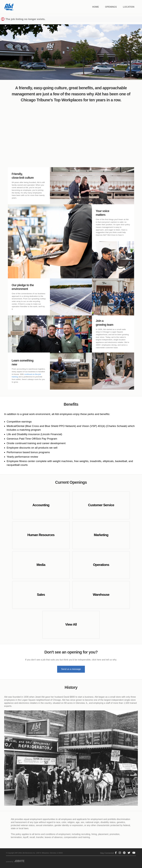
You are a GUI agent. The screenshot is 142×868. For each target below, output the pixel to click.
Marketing (101, 535)
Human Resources (41, 535)
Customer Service (101, 505)
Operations (101, 565)
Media (41, 565)
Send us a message (71, 669)
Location (129, 7)
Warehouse (101, 595)
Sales (41, 595)
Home (96, 7)
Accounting (41, 505)
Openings (111, 7)
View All (71, 624)
